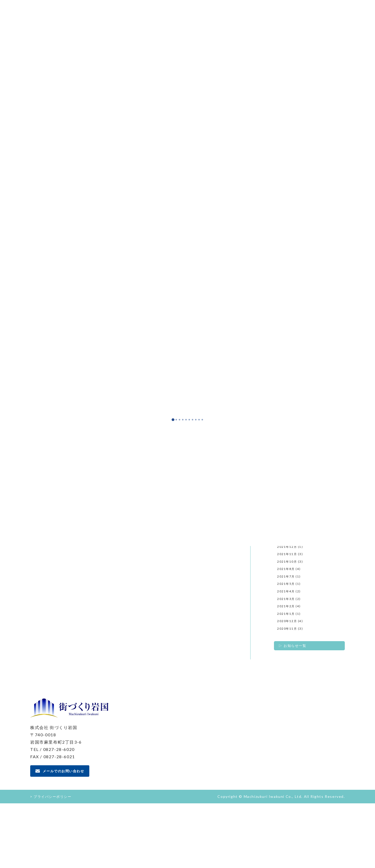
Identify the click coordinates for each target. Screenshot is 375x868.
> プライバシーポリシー (52, 861)
